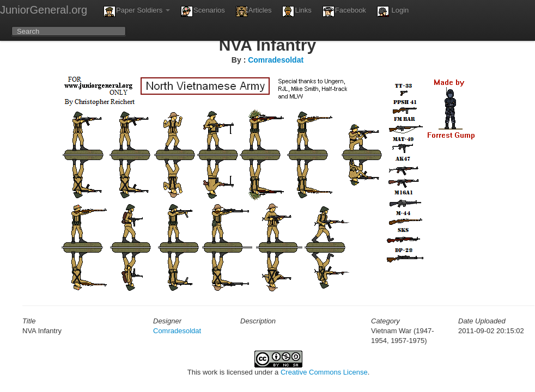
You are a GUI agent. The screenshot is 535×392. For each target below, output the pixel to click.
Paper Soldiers (137, 11)
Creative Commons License (324, 372)
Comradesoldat (276, 60)
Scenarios (203, 11)
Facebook (344, 11)
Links (297, 11)
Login (393, 11)
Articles (254, 11)
